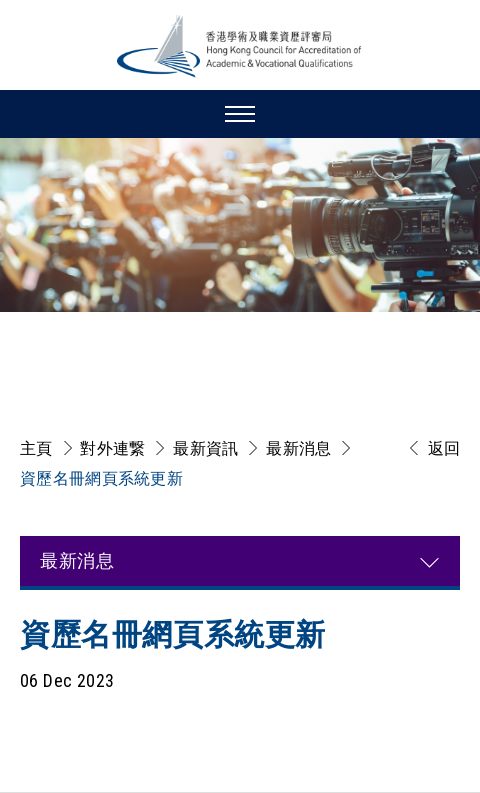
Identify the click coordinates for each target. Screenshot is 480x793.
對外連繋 (112, 448)
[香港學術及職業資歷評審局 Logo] (240, 46)
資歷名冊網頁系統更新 (101, 478)
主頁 (36, 448)
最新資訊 (205, 448)
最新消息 (298, 448)
